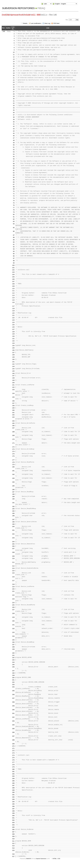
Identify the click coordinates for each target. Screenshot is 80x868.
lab (8, 15)
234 (13, 636)
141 (13, 362)
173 (13, 449)
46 (14, 136)
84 (14, 224)
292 (13, 797)
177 (13, 460)
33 (14, 106)
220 (13, 589)
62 (14, 173)
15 (14, 64)
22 (14, 80)
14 (14, 61)
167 (13, 428)
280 (13, 769)
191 (13, 503)
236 (13, 642)
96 (14, 256)
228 (13, 613)
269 (13, 744)
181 (13, 471)
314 (13, 848)
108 (13, 284)
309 (13, 836)
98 (14, 261)
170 (13, 439)
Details (25, 23)
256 (13, 695)
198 (13, 522)
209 (13, 556)
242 (13, 658)
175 (13, 454)
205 (13, 544)
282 (13, 774)
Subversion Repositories (18, 8)
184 (13, 482)
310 (13, 839)
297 (13, 809)
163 (13, 417)
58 (14, 164)
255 (13, 691)
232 (13, 629)
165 (13, 423)
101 (13, 268)
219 (13, 587)
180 (13, 467)
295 (13, 804)
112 (13, 293)
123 (13, 320)
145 (13, 371)
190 (13, 499)
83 (14, 221)
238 (13, 647)
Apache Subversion (41, 859)
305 (13, 827)
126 (13, 327)
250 (13, 678)
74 (14, 201)
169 (13, 435)
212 (13, 566)
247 (13, 671)
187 (13, 492)
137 (13, 353)
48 (14, 140)
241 (13, 655)
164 (13, 421)
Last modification (36, 23)
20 (14, 75)
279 (13, 767)
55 (14, 157)
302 (13, 820)
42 (14, 126)
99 (14, 263)
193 (13, 509)
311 (13, 841)
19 (14, 73)
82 (14, 219)
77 (14, 208)
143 (13, 366)
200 (13, 526)
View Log (47, 23)
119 (13, 311)
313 (13, 846)
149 (13, 380)
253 (13, 685)
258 (13, 702)
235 (13, 640)
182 (13, 474)
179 (13, 465)
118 (13, 308)
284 (13, 778)
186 (13, 490)
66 (14, 182)
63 (14, 175)
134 (13, 346)
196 (13, 516)
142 (13, 364)
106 (13, 279)
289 (13, 790)
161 (13, 413)
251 (13, 680)
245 (13, 665)
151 (13, 385)
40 (14, 122)
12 (14, 57)
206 (13, 546)
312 (13, 843)
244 (13, 662)
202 (13, 534)
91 (14, 244)
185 (13, 486)
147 (13, 376)
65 (14, 180)
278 (13, 765)
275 (13, 758)
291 (13, 795)
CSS (59, 859)
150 (13, 383)
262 (13, 717)
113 (13, 295)
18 (14, 71)
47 (14, 138)
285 (13, 781)
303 (13, 823)
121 (13, 315)
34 (14, 108)
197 (13, 519)
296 (13, 806)
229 (13, 617)
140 (13, 359)
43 (14, 129)
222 (13, 595)
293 (13, 799)
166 (13, 426)
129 (13, 334)
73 (14, 198)
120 (13, 313)
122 (13, 318)
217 (13, 581)
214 (13, 571)
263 (13, 721)
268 (13, 740)
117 (13, 306)
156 (13, 401)
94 (14, 251)
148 (13, 378)
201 (13, 530)
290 (13, 792)
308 (13, 834)
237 (13, 645)
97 (14, 258)
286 (13, 783)
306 (13, 830)
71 (14, 194)
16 (14, 66)
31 (14, 101)
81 (14, 217)
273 (13, 753)
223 (13, 599)
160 (13, 410)
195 (13, 513)
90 (14, 242)
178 (13, 462)
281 (13, 771)
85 (14, 228)
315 (13, 850)
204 (13, 542)
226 (13, 607)
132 (13, 341)
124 (13, 322)
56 (14, 159)
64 (14, 177)
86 (14, 231)
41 (14, 124)
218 (13, 584)
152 (13, 387)
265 (13, 729)
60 (14, 168)
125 (13, 325)
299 (13, 813)
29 (14, 96)
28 (14, 94)
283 (13, 776)
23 (14, 82)
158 (13, 406)
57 (14, 161)
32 (14, 103)
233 (13, 632)
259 (13, 706)
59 (14, 166)
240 (13, 653)
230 (13, 621)
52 (14, 150)
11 (14, 55)
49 (14, 143)
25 (14, 87)
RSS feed (56, 23)
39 (14, 119)
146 (4, 31)
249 (13, 675)
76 (14, 205)
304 (13, 825)
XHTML (54, 859)
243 (13, 660)
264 (13, 725)
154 (13, 393)
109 (13, 286)
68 (14, 187)
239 (13, 649)
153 (13, 390)
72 (14, 196)
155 (13, 397)
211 (13, 562)
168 (13, 432)
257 (13, 698)
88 (14, 237)
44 (14, 131)
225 (13, 605)
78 (14, 210)
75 (14, 203)
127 (13, 329)
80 (14, 214)
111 (13, 291)
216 (13, 577)
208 (13, 552)
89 (14, 240)
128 (13, 332)
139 (13, 357)
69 (14, 189)
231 (13, 625)
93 (14, 249)
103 (13, 272)
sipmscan (14, 15)
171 (13, 443)
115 (13, 300)
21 (14, 78)
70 (14, 191)
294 (13, 802)
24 (14, 85)
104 (13, 274)
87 (14, 235)
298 (13, 811)
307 (13, 832)
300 (13, 816)
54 (14, 154)
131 (13, 339)
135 (13, 348)
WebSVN (29, 859)
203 (13, 538)
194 (13, 511)
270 (13, 746)
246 (13, 667)
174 (13, 451)
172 (13, 447)
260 (13, 710)
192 (13, 506)
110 (13, 288)
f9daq (41, 8)
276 (13, 760)
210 (13, 558)
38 (14, 117)
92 (14, 247)
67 (14, 184)
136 (13, 350)
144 (13, 369)
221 (13, 591)
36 (14, 112)
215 (13, 573)
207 (13, 549)
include (27, 15)
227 (13, 610)
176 (13, 456)
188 (13, 494)
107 (13, 281)
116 (13, 302)
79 (14, 212)
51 (14, 147)
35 (14, 110)
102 (13, 270)
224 (13, 603)
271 (13, 748)
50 (14, 145)
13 (14, 59)
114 (13, 298)
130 (13, 336)
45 (14, 133)
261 (13, 713)
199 (13, 524)
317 (13, 856)
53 (14, 152)
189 (13, 497)
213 (13, 568)
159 (13, 408)
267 (13, 736)
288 (13, 788)
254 (13, 687)
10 (14, 52)
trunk (21, 15)
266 (13, 732)
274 (13, 755)
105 (13, 277)
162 (13, 415)
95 (14, 254)
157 (13, 403)
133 (13, 343)
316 (13, 854)
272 (13, 751)
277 (13, 762)
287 (13, 785)
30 (14, 99)
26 (14, 89)
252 (13, 682)
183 (13, 478)
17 (14, 68)
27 (14, 92)
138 (13, 355)
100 (13, 265)
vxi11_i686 (36, 15)
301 (13, 818)
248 (13, 673)
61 (14, 170)
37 (14, 115)
